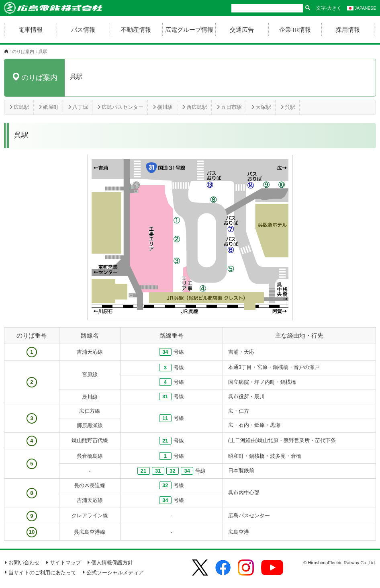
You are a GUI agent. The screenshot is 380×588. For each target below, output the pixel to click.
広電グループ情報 (189, 30)
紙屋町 (48, 107)
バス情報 (83, 30)
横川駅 (162, 107)
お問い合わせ (22, 562)
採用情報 (348, 30)
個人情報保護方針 (110, 562)
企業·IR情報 (295, 30)
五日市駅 (229, 107)
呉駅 (287, 107)
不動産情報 (136, 30)
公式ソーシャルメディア (113, 573)
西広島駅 (194, 107)
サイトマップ (63, 562)
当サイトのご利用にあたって (40, 573)
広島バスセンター (120, 107)
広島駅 (19, 107)
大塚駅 (261, 107)
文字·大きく (329, 8)
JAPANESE (362, 8)
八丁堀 (78, 107)
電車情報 (31, 30)
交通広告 (242, 30)
